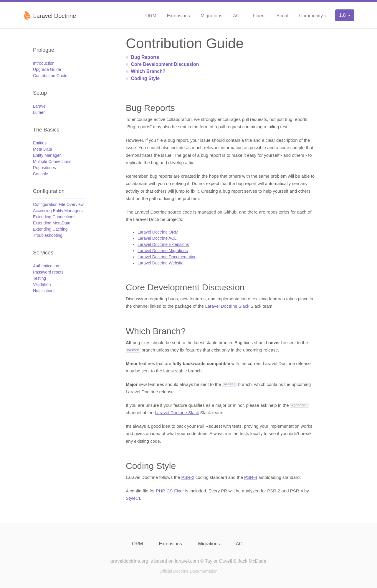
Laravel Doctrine (49, 15)
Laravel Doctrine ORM (158, 232)
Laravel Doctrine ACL (157, 238)
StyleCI (133, 498)
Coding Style (145, 78)
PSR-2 (188, 477)
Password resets (48, 272)
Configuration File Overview (58, 204)
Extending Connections (54, 217)
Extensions (178, 16)
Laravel (40, 106)
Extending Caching (50, 229)
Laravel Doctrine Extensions (163, 244)
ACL (238, 16)
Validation (42, 284)
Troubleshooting (48, 235)
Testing (39, 278)
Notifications (44, 291)
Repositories (44, 168)
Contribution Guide (50, 76)
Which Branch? (148, 71)
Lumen (39, 112)
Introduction (44, 63)
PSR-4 (251, 477)
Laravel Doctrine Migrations (163, 251)
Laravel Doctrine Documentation (167, 257)
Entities (40, 143)
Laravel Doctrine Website (161, 263)
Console (40, 174)
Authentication (46, 266)
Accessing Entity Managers (58, 211)
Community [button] (311, 16)
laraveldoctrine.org (129, 561)
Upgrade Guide (47, 69)
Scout (282, 16)
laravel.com (187, 561)
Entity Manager (47, 155)
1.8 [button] (343, 15)
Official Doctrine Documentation (189, 571)
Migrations (211, 16)
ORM (151, 16)
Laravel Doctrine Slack (227, 306)
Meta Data (43, 149)
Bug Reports (145, 57)
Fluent (259, 16)
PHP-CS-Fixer (170, 491)
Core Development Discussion (165, 64)
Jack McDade (252, 561)
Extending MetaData (52, 223)
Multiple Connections (52, 161)
